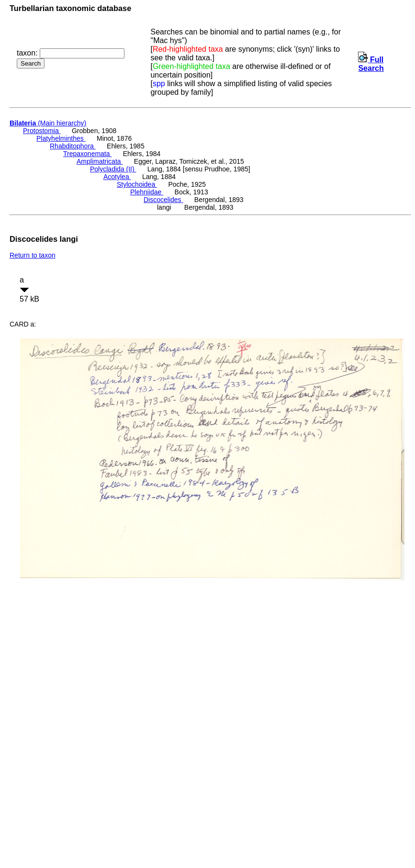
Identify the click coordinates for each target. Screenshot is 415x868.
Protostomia (42, 131)
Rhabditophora (73, 146)
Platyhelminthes (61, 138)
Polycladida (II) (113, 169)
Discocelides (163, 200)
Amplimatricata (100, 161)
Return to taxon (33, 255)
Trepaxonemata (87, 154)
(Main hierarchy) (48, 123)
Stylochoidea (137, 184)
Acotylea (117, 177)
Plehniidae (147, 192)
